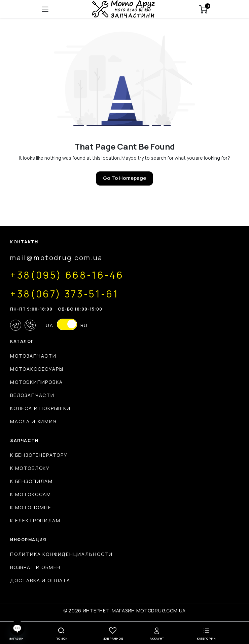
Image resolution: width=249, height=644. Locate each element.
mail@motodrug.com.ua (56, 258)
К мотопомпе (31, 507)
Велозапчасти (32, 395)
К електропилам (35, 520)
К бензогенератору (39, 455)
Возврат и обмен (35, 567)
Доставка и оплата (40, 580)
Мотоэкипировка (36, 382)
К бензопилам (31, 481)
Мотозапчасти (33, 356)
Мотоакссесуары (37, 369)
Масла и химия (33, 421)
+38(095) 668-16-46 (67, 275)
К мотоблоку (30, 468)
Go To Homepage (124, 178)
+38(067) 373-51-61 (64, 294)
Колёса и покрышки (40, 408)
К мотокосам (31, 494)
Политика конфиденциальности (61, 554)
